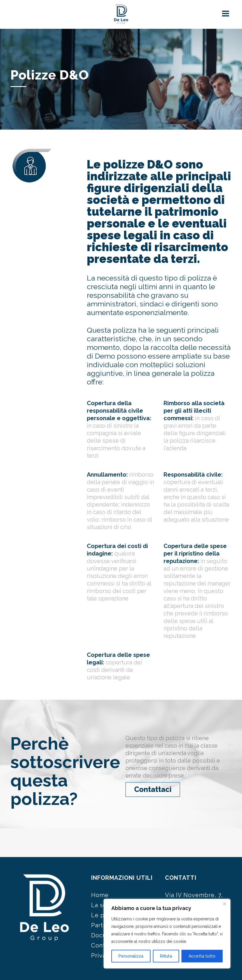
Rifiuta (166, 956)
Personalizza (131, 956)
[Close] (224, 904)
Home (100, 895)
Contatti (103, 945)
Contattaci (153, 789)
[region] (167, 934)
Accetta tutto (202, 956)
